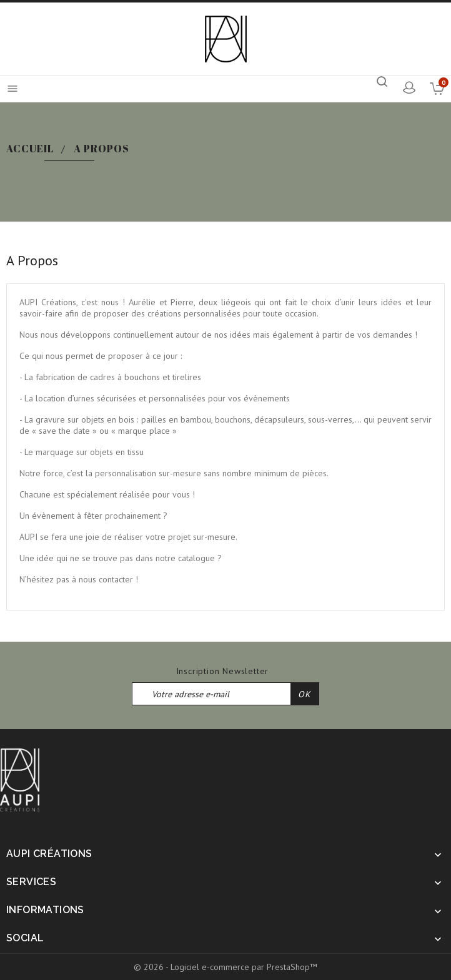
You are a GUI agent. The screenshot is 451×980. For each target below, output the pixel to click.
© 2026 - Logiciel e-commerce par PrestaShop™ (225, 967)
